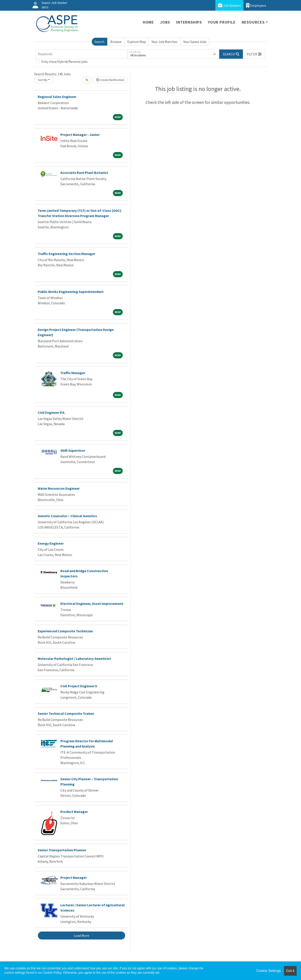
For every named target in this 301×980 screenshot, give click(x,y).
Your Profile (222, 22)
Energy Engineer (51, 543)
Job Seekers (229, 5)
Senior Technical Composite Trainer (66, 713)
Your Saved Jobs (195, 42)
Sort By (43, 80)
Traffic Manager (73, 373)
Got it (290, 971)
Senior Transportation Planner (62, 850)
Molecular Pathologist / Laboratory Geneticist (74, 658)
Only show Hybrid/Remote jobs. (65, 62)
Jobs (165, 22)
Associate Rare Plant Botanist (84, 173)
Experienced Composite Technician (65, 631)
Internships (189, 22)
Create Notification (110, 80)
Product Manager (74, 812)
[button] (254, 54)
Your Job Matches (164, 42)
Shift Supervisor (73, 450)
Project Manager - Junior (80, 135)
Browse (116, 42)
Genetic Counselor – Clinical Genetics (67, 516)
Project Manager (74, 877)
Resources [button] (253, 22)
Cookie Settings (269, 971)
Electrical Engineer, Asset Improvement (92, 604)
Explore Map (137, 42)
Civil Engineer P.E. (52, 412)
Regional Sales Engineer (57, 97)
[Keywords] (82, 54)
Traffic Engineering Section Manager (66, 254)
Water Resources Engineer (59, 488)
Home (148, 22)
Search (99, 42)
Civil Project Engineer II (79, 686)
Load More (81, 936)
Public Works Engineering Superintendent (71, 292)
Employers (256, 5)
